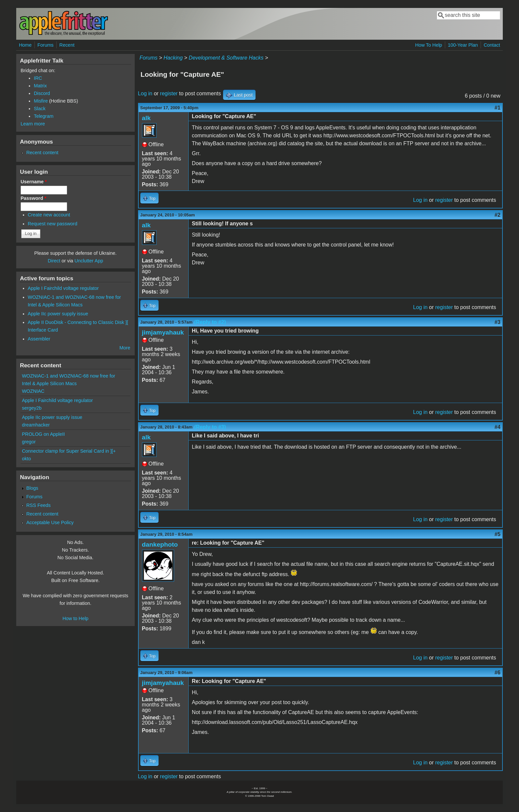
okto (26, 459)
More (125, 348)
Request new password (53, 224)
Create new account (49, 215)
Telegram (44, 116)
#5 (497, 534)
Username (34, 182)
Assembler (39, 339)
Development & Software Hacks (226, 58)
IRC (38, 78)
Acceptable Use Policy (50, 522)
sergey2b (32, 408)
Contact (492, 45)
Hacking (173, 58)
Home (25, 45)
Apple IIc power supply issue (58, 314)
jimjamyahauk (163, 332)
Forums (46, 45)
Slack (40, 109)
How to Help (75, 618)
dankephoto (160, 544)
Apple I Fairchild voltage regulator (63, 288)
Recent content (42, 153)
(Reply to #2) (210, 322)
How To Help (428, 45)
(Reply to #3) (210, 427)
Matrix (40, 86)
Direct (54, 261)
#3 (497, 322)
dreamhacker (36, 425)
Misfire (41, 101)
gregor (29, 442)
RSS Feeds (38, 505)
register (169, 93)
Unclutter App (89, 261)
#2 (497, 215)
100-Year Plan (463, 45)
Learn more (33, 124)
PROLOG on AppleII (43, 434)
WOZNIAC (33, 391)
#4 (497, 427)
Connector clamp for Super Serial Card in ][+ (69, 451)
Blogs (32, 488)
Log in (145, 93)
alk (146, 118)
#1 (497, 108)
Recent (67, 45)
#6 (497, 673)
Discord (42, 93)
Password (33, 198)
